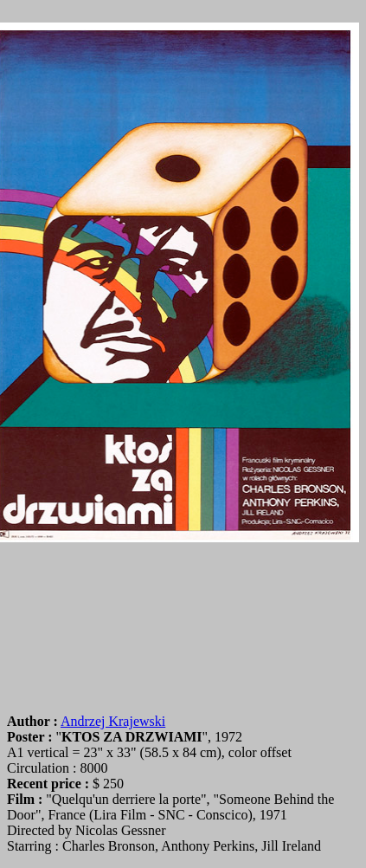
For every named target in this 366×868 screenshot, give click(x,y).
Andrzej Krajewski (113, 721)
